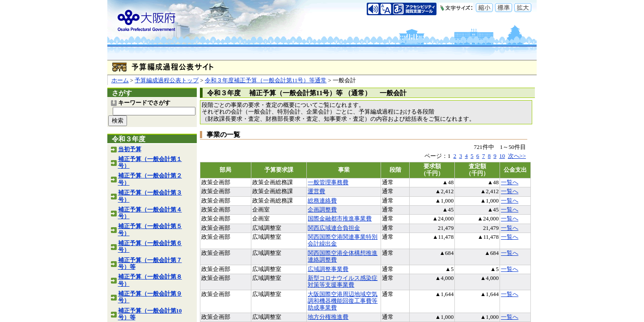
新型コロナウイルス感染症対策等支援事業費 (343, 282)
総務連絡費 (322, 201)
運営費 (316, 191)
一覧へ (510, 182)
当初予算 (130, 149)
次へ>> (517, 156)
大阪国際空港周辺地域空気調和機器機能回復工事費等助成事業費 (343, 301)
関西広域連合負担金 (334, 228)
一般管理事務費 (328, 182)
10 (502, 156)
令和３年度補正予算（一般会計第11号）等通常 (266, 80)
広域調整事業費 (328, 269)
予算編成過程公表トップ (167, 80)
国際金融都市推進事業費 (340, 219)
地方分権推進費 (328, 317)
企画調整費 (322, 210)
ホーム (120, 80)
